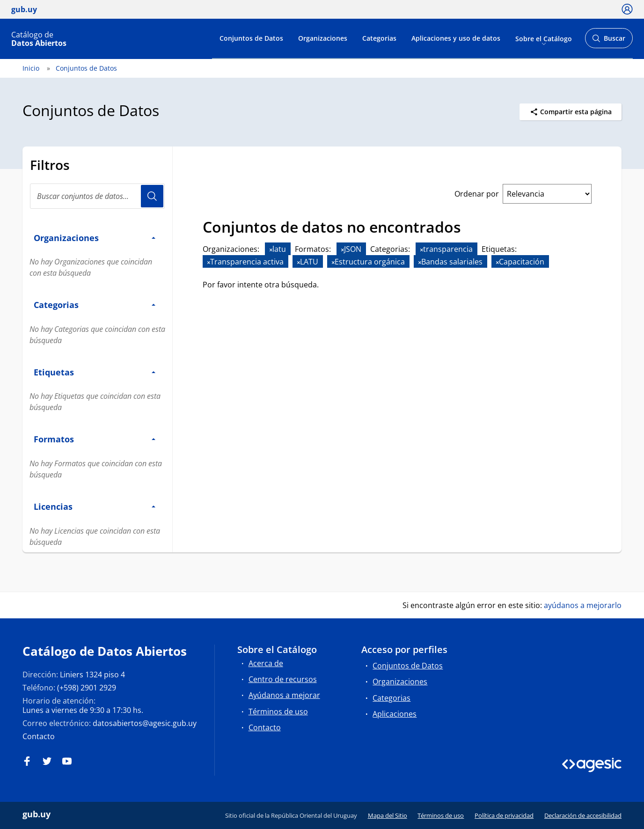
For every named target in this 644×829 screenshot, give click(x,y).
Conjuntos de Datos (251, 38)
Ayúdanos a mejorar (284, 695)
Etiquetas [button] (95, 372)
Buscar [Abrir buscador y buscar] (609, 41)
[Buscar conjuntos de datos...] (97, 196)
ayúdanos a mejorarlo (583, 605)
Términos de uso (278, 712)
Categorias (379, 38)
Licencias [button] (95, 506)
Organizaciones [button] (95, 238)
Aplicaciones (395, 714)
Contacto (39, 736)
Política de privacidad (504, 815)
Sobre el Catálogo (544, 38)
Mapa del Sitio (388, 815)
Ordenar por (477, 194)
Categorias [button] (95, 304)
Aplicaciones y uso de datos (456, 38)
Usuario (152, 196)
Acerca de (266, 663)
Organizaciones (323, 38)
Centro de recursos (283, 679)
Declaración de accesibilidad (583, 815)
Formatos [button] (95, 439)
